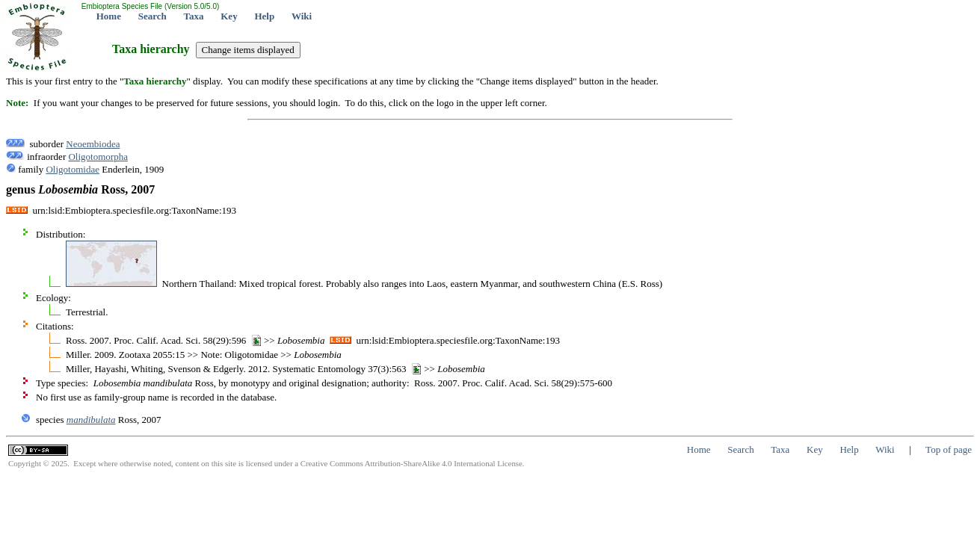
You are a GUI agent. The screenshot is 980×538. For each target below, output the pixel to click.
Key (229, 16)
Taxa (194, 16)
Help (264, 16)
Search (152, 16)
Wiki (302, 16)
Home (109, 16)
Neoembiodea (93, 144)
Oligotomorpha (98, 157)
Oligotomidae (73, 169)
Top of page (949, 449)
